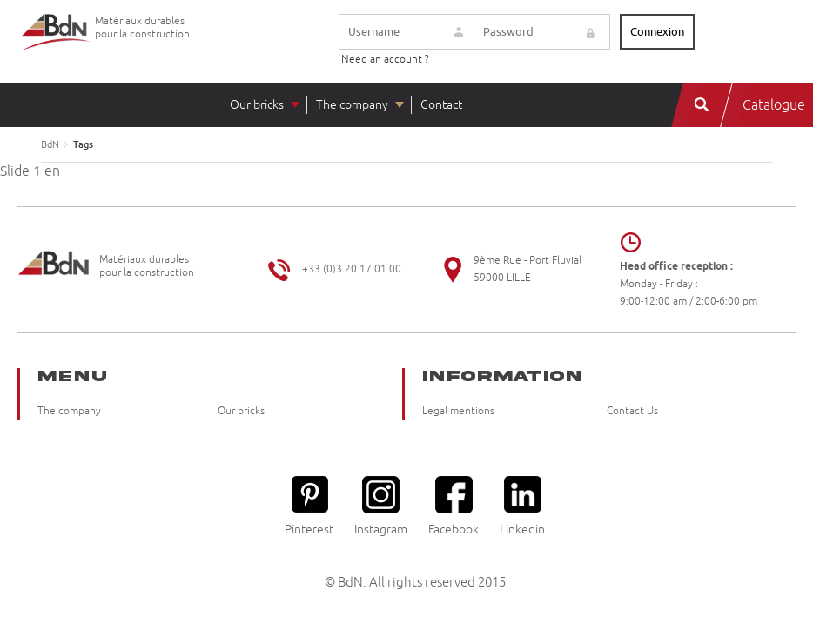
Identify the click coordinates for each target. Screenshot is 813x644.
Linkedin (522, 506)
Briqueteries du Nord (57, 46)
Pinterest (309, 506)
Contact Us (632, 411)
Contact (441, 105)
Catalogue (774, 105)
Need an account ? (385, 60)
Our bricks (257, 105)
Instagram (381, 506)
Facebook (454, 506)
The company (352, 105)
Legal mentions (458, 411)
